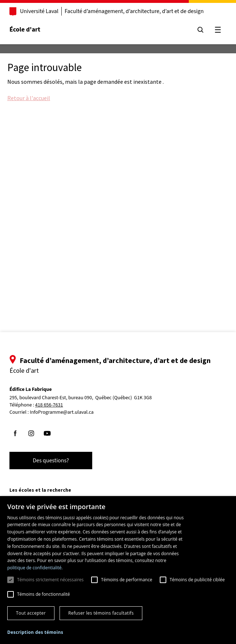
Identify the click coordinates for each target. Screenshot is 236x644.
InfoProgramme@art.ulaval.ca (62, 412)
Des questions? (51, 461)
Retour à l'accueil (29, 98)
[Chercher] (200, 30)
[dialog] (118, 570)
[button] (35, 632)
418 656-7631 (49, 405)
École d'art (25, 30)
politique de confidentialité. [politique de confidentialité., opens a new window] (35, 568)
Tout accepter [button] (31, 613)
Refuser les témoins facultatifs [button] (101, 613)
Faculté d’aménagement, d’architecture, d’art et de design (134, 11)
